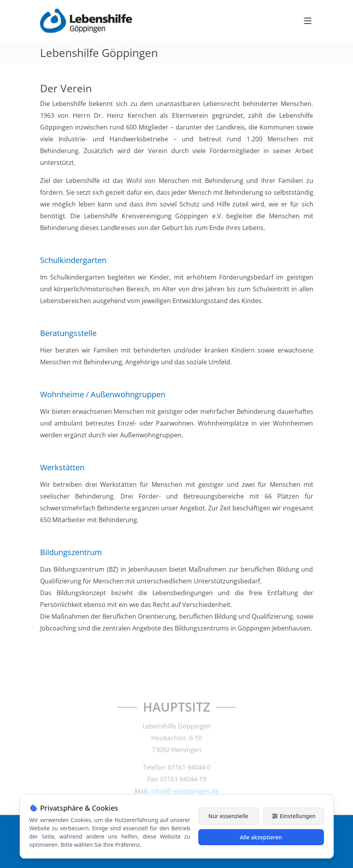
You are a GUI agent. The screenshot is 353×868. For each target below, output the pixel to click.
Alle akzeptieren (261, 837)
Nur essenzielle (229, 816)
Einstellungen (293, 816)
